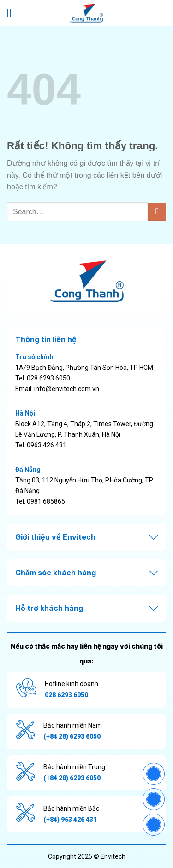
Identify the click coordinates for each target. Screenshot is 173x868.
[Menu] (13, 13)
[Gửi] (157, 212)
